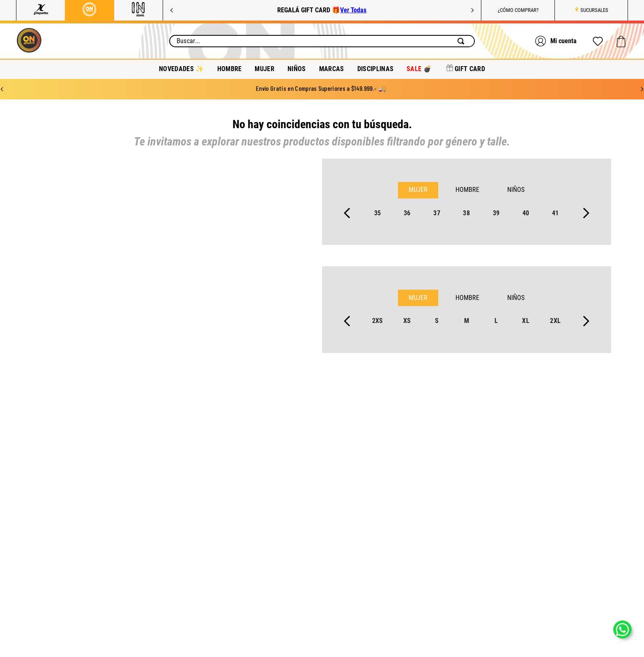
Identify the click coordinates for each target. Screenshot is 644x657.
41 (555, 213)
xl (526, 321)
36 (407, 213)
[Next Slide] (472, 10)
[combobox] (322, 41)
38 (466, 213)
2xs (378, 321)
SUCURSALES (594, 10)
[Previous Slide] (172, 10)
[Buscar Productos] (462, 41)
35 (378, 213)
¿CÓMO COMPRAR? (518, 10)
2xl (555, 321)
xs (407, 321)
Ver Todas (353, 10)
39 (496, 213)
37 (437, 213)
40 (526, 213)
